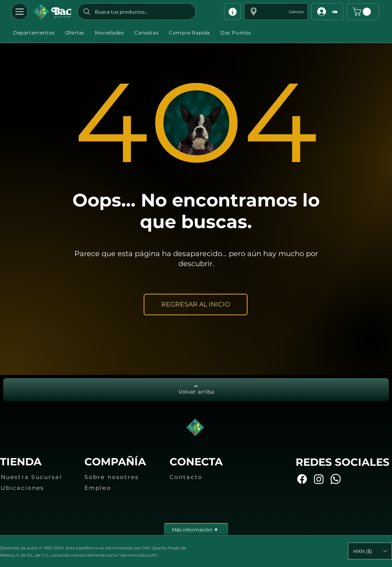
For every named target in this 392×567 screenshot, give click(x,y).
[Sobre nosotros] (120, 477)
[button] (276, 12)
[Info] (232, 12)
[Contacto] (205, 477)
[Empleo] (120, 488)
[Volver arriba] (196, 390)
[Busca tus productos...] (137, 12)
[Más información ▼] (196, 529)
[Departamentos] (20, 12)
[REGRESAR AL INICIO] (196, 305)
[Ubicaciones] (36, 488)
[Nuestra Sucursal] (36, 477)
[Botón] (53, 12)
